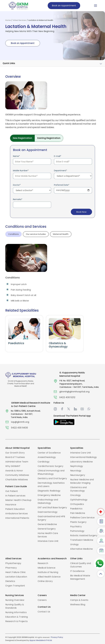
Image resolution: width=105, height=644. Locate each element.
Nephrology (77, 466)
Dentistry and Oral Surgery (52, 478)
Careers (42, 600)
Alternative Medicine (81, 549)
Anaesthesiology (47, 457)
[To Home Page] (18, 5)
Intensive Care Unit (48, 541)
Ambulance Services (17, 514)
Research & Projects (16, 621)
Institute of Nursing (48, 572)
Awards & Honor (14, 471)
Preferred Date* (62, 185)
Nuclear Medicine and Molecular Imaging (82, 481)
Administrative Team (17, 462)
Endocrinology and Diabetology (48, 501)
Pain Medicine (78, 513)
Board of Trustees (15, 457)
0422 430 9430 (19, 428)
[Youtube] (82, 409)
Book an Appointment (64, 6)
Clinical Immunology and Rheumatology (51, 472)
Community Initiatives (17, 475)
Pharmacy (11, 568)
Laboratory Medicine (81, 462)
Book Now (81, 212)
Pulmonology (77, 531)
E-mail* (58, 156)
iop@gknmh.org (20, 422)
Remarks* (18, 199)
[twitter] (69, 409)
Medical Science (47, 568)
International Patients (17, 518)
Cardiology (44, 462)
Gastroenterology (48, 512)
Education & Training (17, 617)
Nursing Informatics (16, 612)
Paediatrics (76, 509)
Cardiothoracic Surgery (50, 466)
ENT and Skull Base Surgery (52, 507)
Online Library (45, 581)
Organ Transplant (15, 586)
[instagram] (55, 409)
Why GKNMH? (13, 466)
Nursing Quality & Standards (15, 606)
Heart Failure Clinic (16, 572)
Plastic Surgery (78, 522)
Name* (16, 156)
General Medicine (47, 524)
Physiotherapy (13, 563)
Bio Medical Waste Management (80, 577)
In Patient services (15, 496)
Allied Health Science (49, 577)
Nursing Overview (15, 600)
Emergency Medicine (49, 495)
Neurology (76, 471)
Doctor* (17, 185)
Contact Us (44, 612)
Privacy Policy (57, 637)
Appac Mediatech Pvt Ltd (41, 640)
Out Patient (12, 491)
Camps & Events (79, 600)
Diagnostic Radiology (49, 491)
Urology (74, 544)
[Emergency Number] (101, 511)
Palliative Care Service (82, 518)
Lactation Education (16, 577)
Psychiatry (76, 527)
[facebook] (62, 409)
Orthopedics (77, 504)
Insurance (11, 505)
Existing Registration (49, 138)
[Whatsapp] (89, 409)
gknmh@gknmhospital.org (74, 392)
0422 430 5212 (67, 397)
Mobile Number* (21, 171)
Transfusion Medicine (82, 540)
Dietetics (10, 581)
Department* (61, 171)
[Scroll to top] (101, 574)
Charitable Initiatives (17, 480)
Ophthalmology (79, 500)
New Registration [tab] (22, 138)
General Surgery (47, 529)
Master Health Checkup (18, 500)
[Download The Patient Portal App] (64, 422)
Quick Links (9, 63)
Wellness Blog (78, 605)
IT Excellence (77, 571)
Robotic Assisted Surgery (84, 535)
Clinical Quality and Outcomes (81, 565)
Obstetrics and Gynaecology (78, 489)
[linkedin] (75, 409)
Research (43, 563)
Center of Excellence (49, 453)
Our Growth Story (15, 453)
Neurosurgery (78, 475)
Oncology (75, 495)
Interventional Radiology (83, 457)
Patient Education (15, 509)
